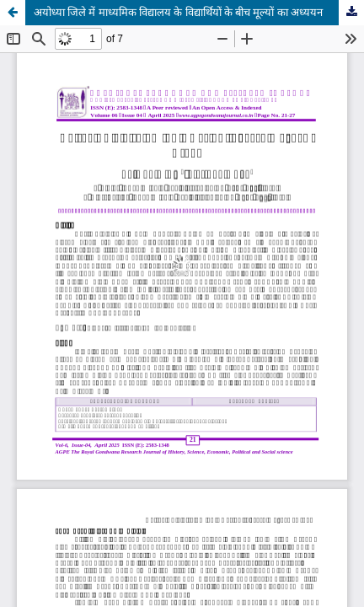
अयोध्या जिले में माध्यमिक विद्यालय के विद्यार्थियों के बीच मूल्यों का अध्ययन (178, 12)
